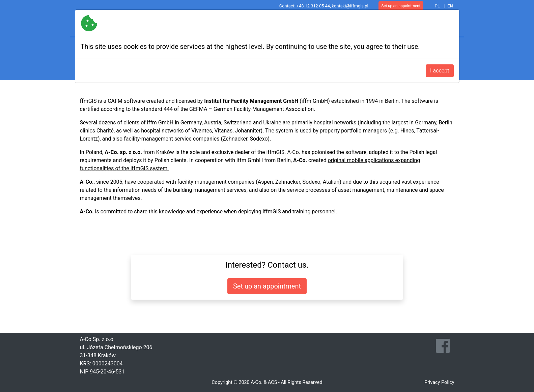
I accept (440, 71)
